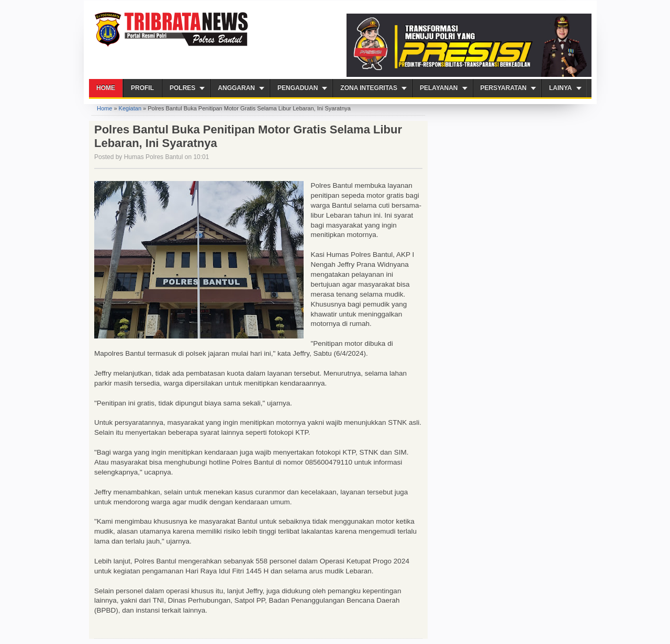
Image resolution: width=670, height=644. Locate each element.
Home (106, 88)
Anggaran (236, 88)
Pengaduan (298, 88)
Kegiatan (130, 108)
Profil (142, 88)
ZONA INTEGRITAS (369, 88)
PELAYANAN (439, 88)
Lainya (561, 88)
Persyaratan (504, 88)
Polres (182, 88)
